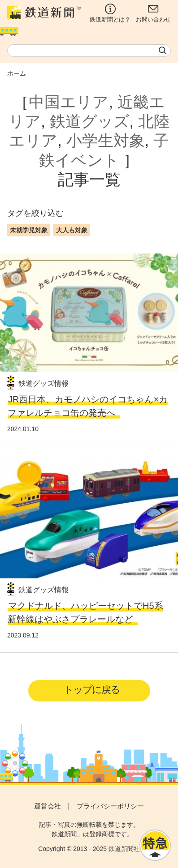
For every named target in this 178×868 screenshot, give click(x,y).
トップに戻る (92, 690)
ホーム (17, 73)
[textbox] (89, 51)
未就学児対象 (29, 230)
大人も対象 (72, 230)
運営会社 (48, 806)
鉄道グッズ (90, 121)
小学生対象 (106, 141)
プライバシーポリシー (110, 806)
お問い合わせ (153, 13)
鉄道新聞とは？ (110, 13)
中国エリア (69, 102)
